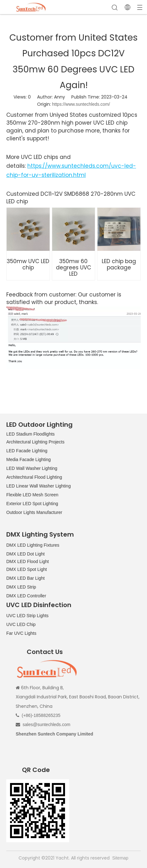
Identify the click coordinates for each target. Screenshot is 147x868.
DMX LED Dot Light (25, 554)
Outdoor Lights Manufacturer (34, 512)
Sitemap (120, 858)
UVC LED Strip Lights (27, 616)
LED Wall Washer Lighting (32, 468)
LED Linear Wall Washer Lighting (38, 486)
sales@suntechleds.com (46, 724)
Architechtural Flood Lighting (34, 477)
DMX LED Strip (21, 587)
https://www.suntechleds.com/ (81, 104)
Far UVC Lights (21, 633)
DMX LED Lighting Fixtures (33, 545)
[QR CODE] (38, 811)
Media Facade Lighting (29, 459)
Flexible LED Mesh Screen (32, 495)
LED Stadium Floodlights (30, 434)
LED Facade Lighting (27, 451)
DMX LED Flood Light (27, 561)
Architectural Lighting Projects (35, 442)
